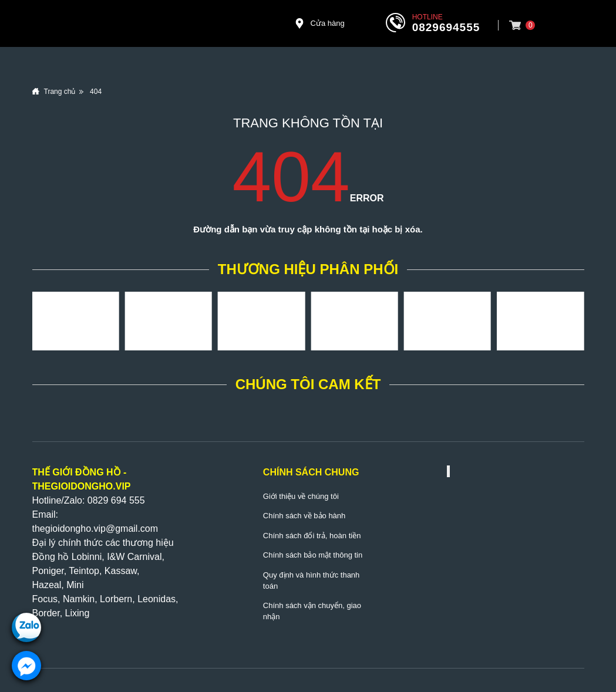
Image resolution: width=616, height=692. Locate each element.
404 (96, 92)
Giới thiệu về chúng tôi (301, 496)
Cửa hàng (319, 23)
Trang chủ (60, 92)
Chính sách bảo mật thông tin (313, 555)
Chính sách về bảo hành (304, 516)
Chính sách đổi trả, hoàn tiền (312, 536)
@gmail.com (132, 529)
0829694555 (446, 27)
